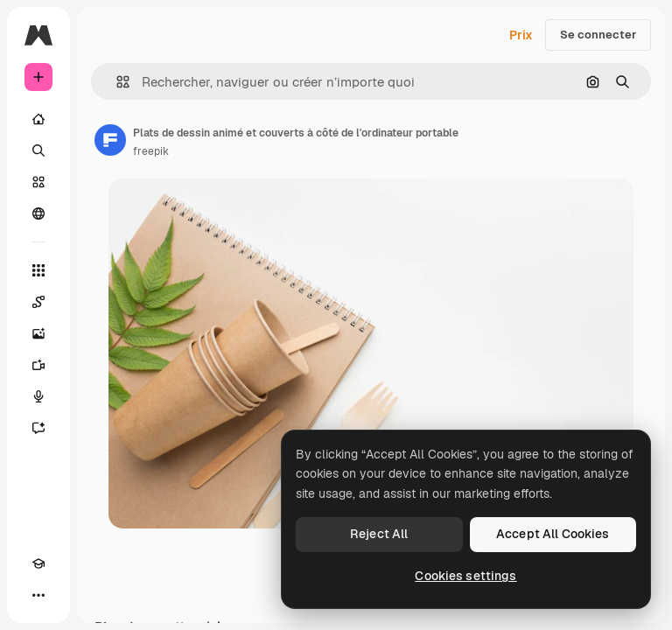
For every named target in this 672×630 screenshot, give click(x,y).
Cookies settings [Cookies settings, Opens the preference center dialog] (465, 576)
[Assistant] (38, 428)
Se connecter (598, 35)
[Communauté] (38, 213)
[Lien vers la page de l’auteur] (110, 140)
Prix (521, 35)
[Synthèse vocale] (38, 396)
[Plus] (38, 595)
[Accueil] (38, 119)
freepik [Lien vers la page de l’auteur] (151, 151)
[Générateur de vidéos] (38, 365)
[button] (116, 82)
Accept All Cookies (553, 534)
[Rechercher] (38, 150)
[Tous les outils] (38, 270)
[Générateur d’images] (38, 333)
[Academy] (38, 563)
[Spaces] (38, 302)
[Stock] (38, 182)
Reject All (379, 534)
